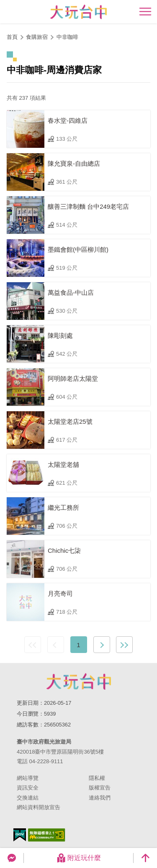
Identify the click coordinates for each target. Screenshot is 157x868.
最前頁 (33, 645)
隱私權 (97, 778)
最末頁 (124, 645)
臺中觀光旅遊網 (78, 12)
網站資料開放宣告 (39, 807)
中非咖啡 (67, 37)
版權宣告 (100, 788)
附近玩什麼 (79, 858)
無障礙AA (47, 835)
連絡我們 (100, 798)
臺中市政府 (79, 681)
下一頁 (102, 645)
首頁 (12, 37)
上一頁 (56, 645)
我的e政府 (20, 835)
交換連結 (28, 798)
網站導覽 (28, 778)
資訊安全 (28, 788)
